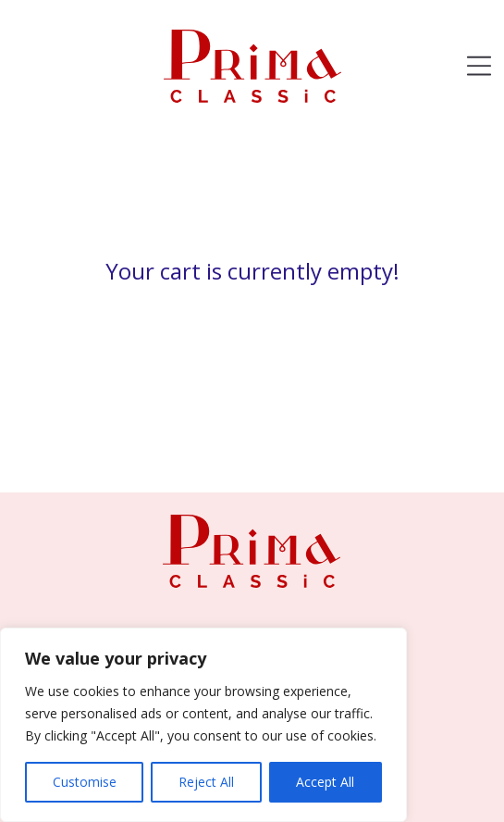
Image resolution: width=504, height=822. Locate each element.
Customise (85, 782)
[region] (203, 725)
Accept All (325, 782)
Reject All (206, 782)
